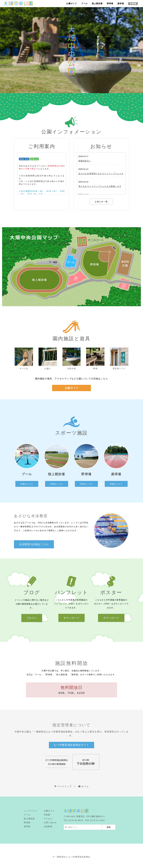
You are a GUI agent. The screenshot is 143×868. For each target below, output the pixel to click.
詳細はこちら (27, 484)
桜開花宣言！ (85, 161)
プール (84, 3)
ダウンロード (71, 618)
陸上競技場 (97, 3)
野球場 (110, 3)
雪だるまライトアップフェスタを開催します (100, 186)
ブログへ (32, 618)
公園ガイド (72, 3)
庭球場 (121, 3)
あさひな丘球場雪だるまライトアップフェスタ (101, 174)
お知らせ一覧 (101, 202)
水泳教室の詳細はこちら (34, 544)
